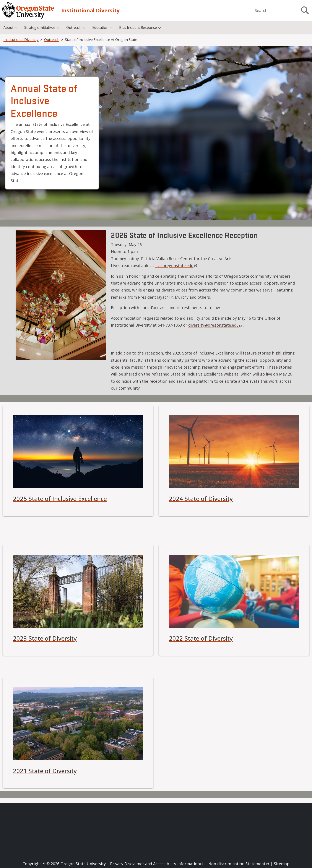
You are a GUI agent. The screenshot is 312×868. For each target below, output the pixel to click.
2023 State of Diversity (45, 638)
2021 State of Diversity (45, 771)
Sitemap (282, 864)
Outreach (52, 40)
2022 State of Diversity (201, 638)
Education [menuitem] (100, 28)
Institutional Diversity (90, 10)
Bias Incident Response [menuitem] (138, 28)
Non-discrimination (239, 864)
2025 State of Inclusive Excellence (60, 499)
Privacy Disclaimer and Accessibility (157, 864)
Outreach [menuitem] (74, 28)
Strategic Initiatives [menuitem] (40, 28)
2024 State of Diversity (201, 499)
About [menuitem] (8, 28)
